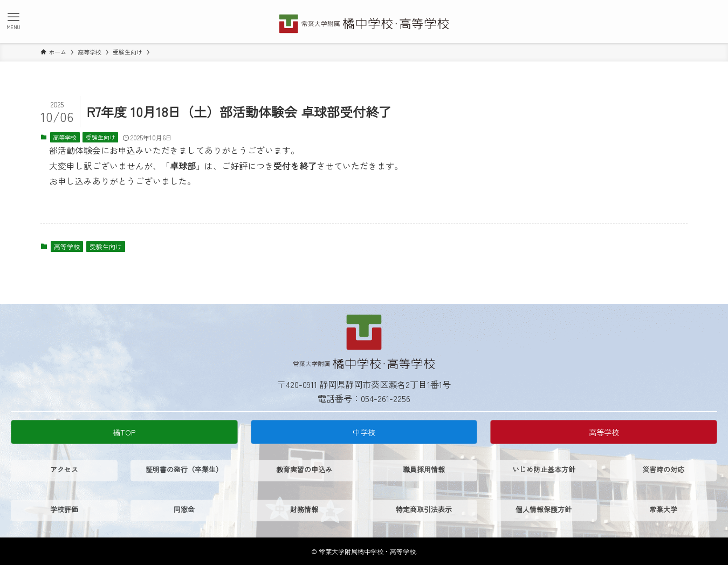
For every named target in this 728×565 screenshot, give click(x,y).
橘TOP (124, 432)
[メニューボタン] (13, 21)
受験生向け (101, 137)
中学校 (364, 432)
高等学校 (65, 137)
